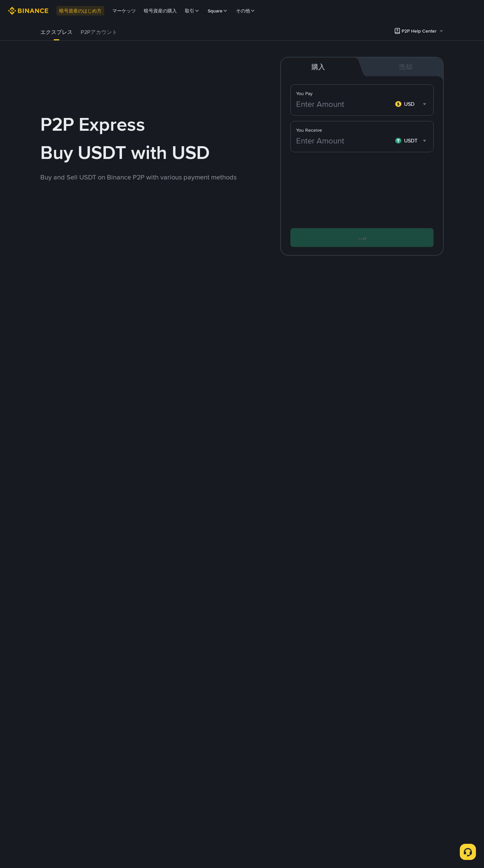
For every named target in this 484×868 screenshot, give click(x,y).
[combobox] (412, 104)
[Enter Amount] (344, 104)
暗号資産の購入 (160, 11)
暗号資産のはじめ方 (80, 11)
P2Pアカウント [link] (99, 32)
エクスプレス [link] (56, 32)
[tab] (56, 32)
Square (218, 11)
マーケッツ (124, 11)
